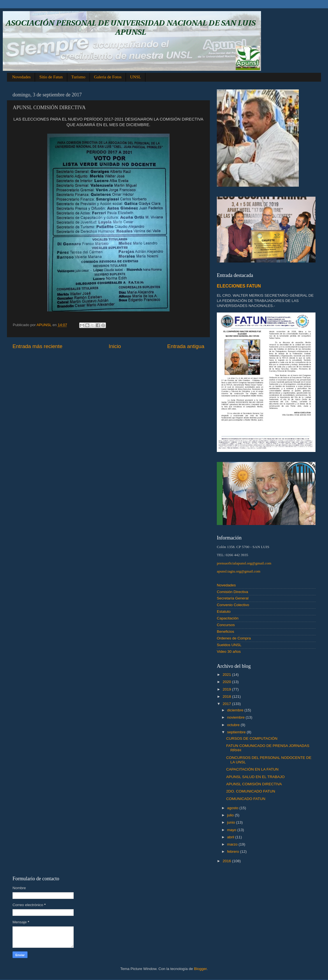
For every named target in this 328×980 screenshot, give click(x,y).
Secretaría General (233, 598)
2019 (227, 689)
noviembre (236, 717)
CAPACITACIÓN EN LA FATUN (252, 769)
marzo (233, 844)
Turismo (78, 77)
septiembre (237, 732)
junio (232, 822)
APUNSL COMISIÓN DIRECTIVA (254, 784)
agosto (233, 808)
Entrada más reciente (38, 346)
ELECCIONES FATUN (239, 286)
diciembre (236, 710)
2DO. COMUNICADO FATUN (251, 791)
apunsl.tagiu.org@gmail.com (239, 571)
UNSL (136, 77)
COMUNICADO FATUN (246, 799)
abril (231, 837)
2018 (227, 697)
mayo (232, 830)
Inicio (115, 346)
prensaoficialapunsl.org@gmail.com (244, 563)
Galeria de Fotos (108, 77)
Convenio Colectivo (233, 605)
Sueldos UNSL (229, 645)
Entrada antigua (186, 346)
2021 (227, 675)
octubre (234, 725)
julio (231, 815)
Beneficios (225, 632)
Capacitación (228, 618)
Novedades (22, 77)
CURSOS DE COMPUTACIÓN (252, 738)
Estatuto (224, 612)
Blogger (200, 969)
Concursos (226, 625)
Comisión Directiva (233, 592)
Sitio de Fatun (51, 77)
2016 (227, 861)
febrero (234, 852)
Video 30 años (229, 652)
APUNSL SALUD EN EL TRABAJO (255, 777)
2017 (227, 704)
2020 (227, 682)
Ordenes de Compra (234, 638)
